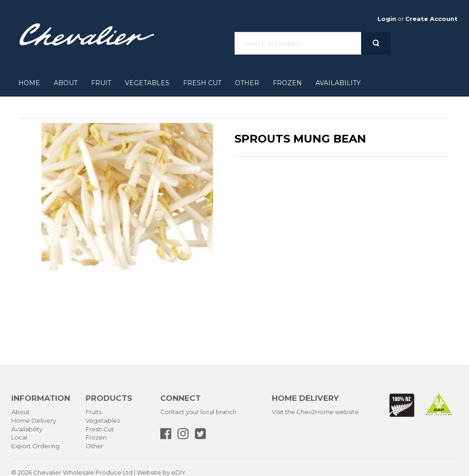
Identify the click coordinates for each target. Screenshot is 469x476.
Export (21, 446)
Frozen (287, 83)
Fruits (94, 412)
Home (29, 83)
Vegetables (147, 83)
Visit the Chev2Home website (315, 412)
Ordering (46, 446)
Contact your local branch (198, 412)
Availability (338, 83)
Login (387, 19)
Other (247, 83)
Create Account (431, 19)
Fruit (101, 83)
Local (19, 437)
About (66, 83)
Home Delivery (34, 420)
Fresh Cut (202, 83)
